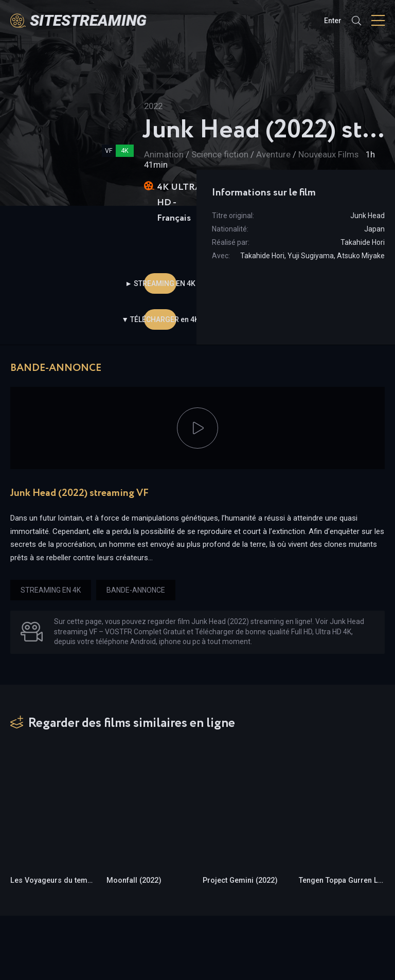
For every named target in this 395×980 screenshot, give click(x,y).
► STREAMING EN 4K (160, 283)
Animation (164, 154)
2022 (153, 106)
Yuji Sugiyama (311, 256)
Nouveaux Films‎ (328, 154)
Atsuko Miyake (361, 256)
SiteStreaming (88, 20)
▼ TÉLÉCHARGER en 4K (160, 319)
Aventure (273, 154)
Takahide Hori (363, 242)
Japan (374, 229)
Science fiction (221, 154)
